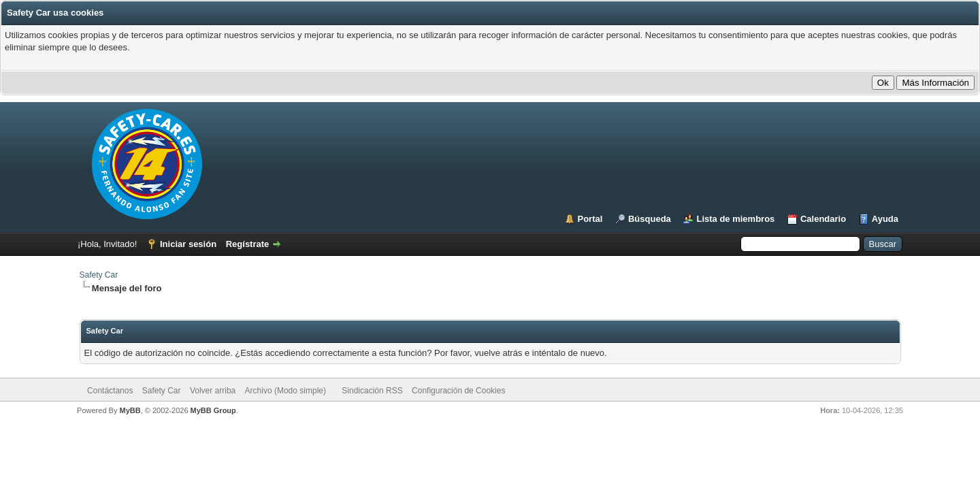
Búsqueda (650, 219)
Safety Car (99, 275)
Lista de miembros (735, 219)
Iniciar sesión (188, 244)
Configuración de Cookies (458, 391)
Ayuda (885, 219)
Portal (590, 219)
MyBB (130, 410)
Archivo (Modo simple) (285, 391)
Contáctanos (110, 391)
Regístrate (248, 244)
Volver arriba (213, 391)
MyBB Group (213, 410)
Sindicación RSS (372, 391)
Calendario (823, 219)
